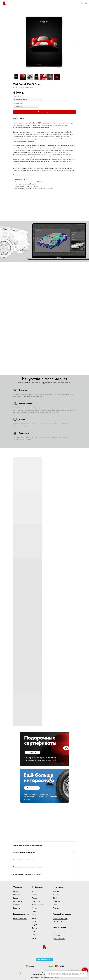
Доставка (56, 942)
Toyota (34, 928)
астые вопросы (60, 939)
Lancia (34, 931)
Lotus (34, 918)
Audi (34, 891)
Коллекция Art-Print (20, 919)
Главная (16, 891)
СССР (55, 898)
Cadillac (35, 935)
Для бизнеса (18, 905)
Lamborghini (37, 901)
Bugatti (35, 925)
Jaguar (34, 908)
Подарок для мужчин (60, 932)
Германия (56, 908)
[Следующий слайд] (73, 42)
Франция (56, 901)
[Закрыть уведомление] (85, 972)
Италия (56, 905)
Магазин (16, 895)
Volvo (34, 938)
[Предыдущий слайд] (16, 42)
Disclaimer (45, 970)
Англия (55, 895)
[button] (81, 3)
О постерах (18, 901)
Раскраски (17, 908)
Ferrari (34, 898)
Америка (56, 891)
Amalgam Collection (60, 918)
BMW (34, 921)
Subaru (35, 915)
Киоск (15, 898)
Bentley (35, 911)
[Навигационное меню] (86, 3)
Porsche (35, 895)
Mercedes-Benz (38, 905)
